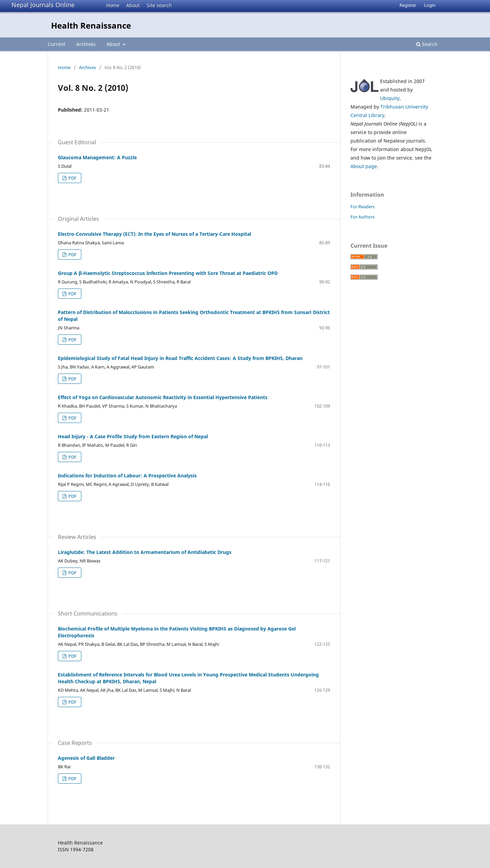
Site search (159, 5)
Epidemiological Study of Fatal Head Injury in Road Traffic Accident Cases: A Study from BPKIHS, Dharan (180, 358)
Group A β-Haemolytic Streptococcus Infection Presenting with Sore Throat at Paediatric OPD (168, 273)
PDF (72, 178)
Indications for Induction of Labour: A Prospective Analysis (127, 476)
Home (113, 5)
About (133, 5)
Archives (86, 44)
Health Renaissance (91, 25)
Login (430, 5)
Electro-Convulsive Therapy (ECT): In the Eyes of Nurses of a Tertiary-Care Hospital (154, 234)
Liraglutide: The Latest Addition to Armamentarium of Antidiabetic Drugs (145, 552)
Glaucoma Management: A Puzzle (97, 157)
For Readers (363, 207)
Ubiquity (390, 98)
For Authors (363, 217)
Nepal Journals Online (43, 5)
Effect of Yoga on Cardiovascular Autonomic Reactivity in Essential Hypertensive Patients (163, 397)
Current (56, 44)
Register (408, 5)
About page (364, 166)
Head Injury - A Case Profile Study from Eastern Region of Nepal (133, 436)
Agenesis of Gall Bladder (86, 758)
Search (427, 44)
